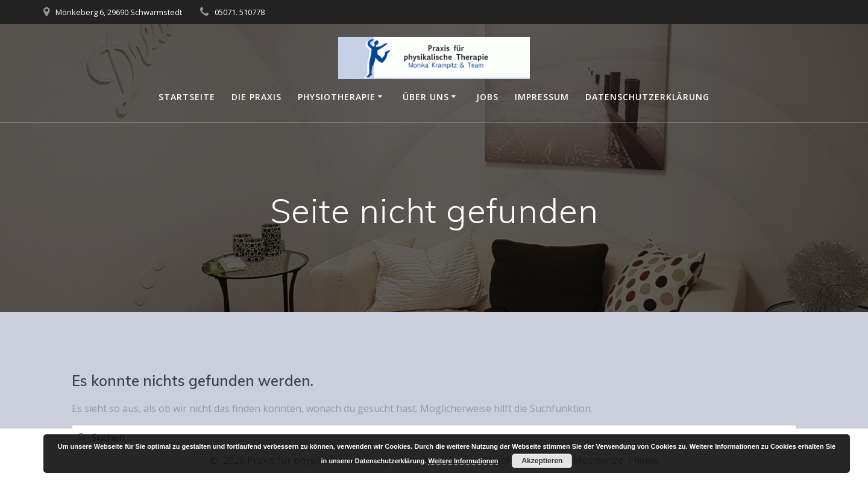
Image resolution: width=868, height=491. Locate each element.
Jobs (487, 97)
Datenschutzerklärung (647, 97)
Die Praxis (256, 97)
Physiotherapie (337, 97)
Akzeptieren (542, 461)
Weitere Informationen (463, 461)
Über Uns (426, 97)
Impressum (542, 97)
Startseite (187, 97)
